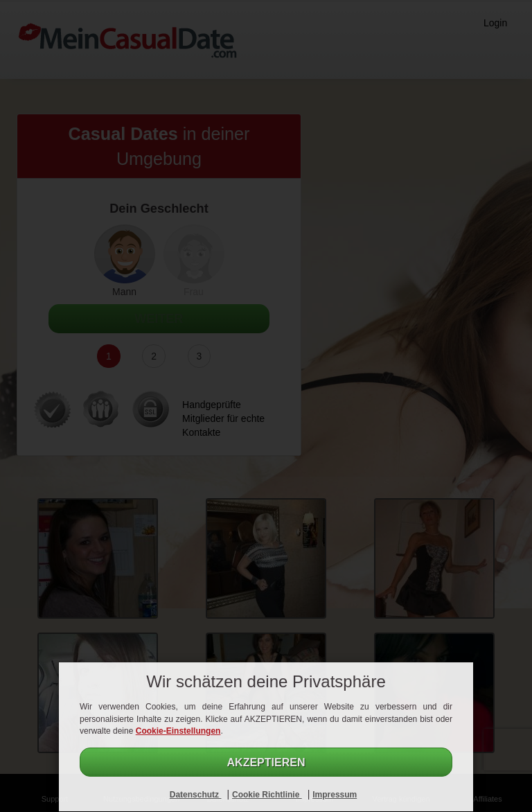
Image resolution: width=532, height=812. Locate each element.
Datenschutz (196, 795)
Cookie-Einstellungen (178, 731)
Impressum (335, 795)
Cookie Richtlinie (267, 795)
